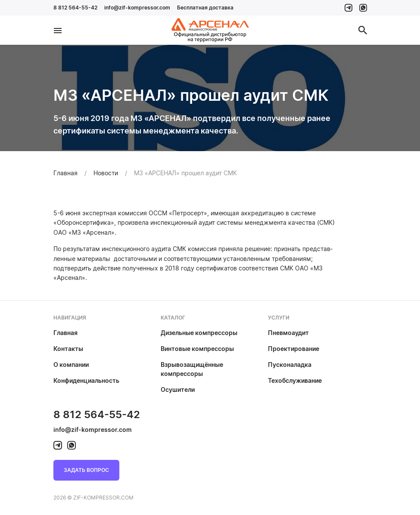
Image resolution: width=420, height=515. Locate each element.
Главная (65, 333)
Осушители (178, 389)
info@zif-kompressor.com (137, 8)
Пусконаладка (290, 365)
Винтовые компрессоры (197, 349)
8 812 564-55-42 (75, 8)
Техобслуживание (295, 380)
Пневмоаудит (288, 333)
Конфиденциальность (86, 380)
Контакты (68, 349)
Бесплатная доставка (205, 8)
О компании (71, 365)
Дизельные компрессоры (199, 333)
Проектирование (294, 349)
